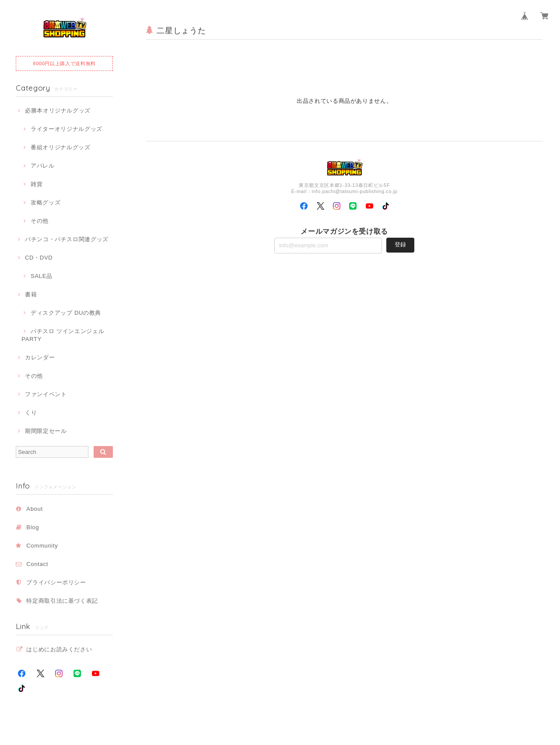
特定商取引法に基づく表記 (62, 601)
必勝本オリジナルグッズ (58, 111)
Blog (33, 527)
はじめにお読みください (59, 649)
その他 (40, 221)
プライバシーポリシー (56, 582)
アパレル (43, 166)
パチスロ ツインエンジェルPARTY (63, 335)
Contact (37, 564)
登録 (400, 244)
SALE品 (42, 276)
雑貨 (37, 184)
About (35, 509)
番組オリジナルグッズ (61, 147)
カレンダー (40, 357)
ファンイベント (46, 394)
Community (42, 546)
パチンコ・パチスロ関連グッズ (67, 239)
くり (31, 413)
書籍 (31, 294)
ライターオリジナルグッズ (66, 129)
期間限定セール (46, 431)
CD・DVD (39, 258)
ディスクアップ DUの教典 (66, 313)
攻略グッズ (45, 202)
